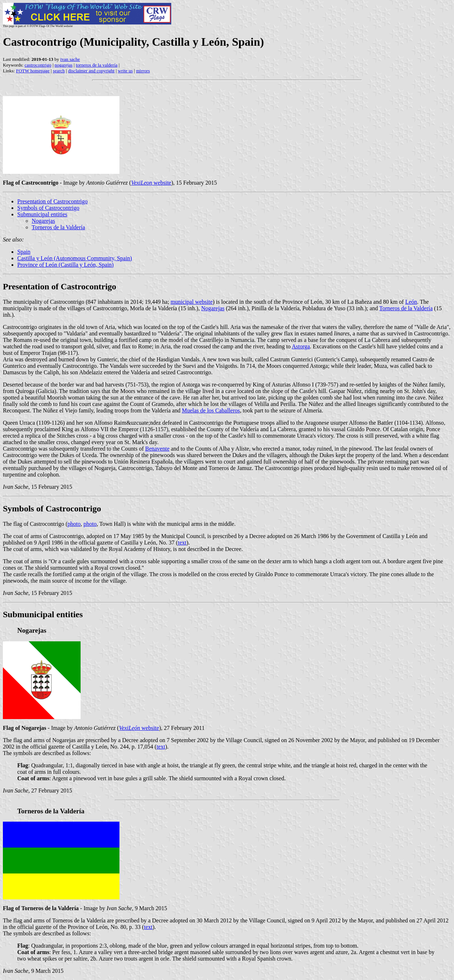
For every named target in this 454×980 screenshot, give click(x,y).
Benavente (157, 449)
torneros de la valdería (97, 65)
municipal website (192, 302)
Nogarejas (43, 221)
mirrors (143, 71)
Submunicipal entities (42, 214)
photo (74, 524)
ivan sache (70, 59)
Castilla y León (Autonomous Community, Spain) (75, 258)
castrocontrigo (38, 65)
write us (126, 71)
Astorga (301, 346)
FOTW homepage (33, 71)
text (182, 543)
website (151, 183)
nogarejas (64, 65)
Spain (24, 252)
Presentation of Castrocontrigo (53, 201)
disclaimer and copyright (91, 71)
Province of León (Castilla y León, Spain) (65, 265)
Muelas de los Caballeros (211, 410)
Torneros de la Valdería (58, 227)
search (59, 71)
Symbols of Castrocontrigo (48, 208)
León (411, 302)
